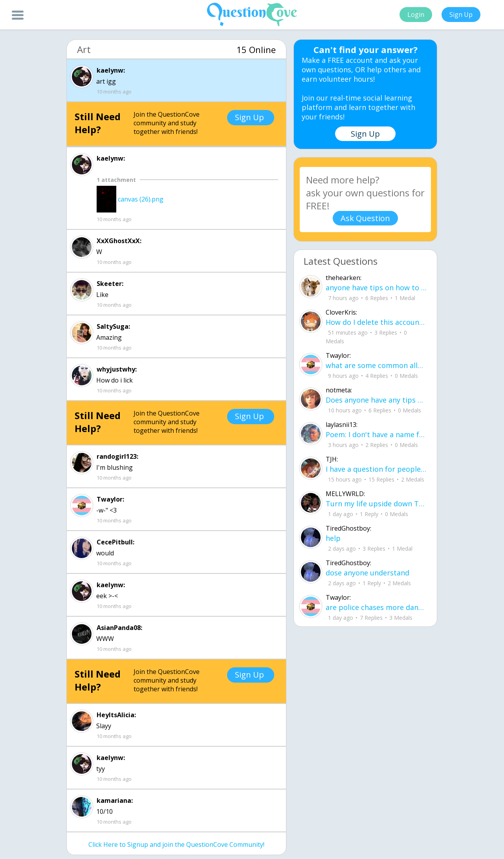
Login (416, 15)
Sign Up (461, 15)
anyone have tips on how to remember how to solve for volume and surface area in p (376, 288)
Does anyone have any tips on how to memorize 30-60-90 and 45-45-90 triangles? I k (376, 400)
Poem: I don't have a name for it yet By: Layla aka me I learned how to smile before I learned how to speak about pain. (376, 434)
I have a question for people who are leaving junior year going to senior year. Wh (376, 469)
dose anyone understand (367, 573)
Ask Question (365, 218)
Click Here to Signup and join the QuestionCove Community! (176, 844)
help (333, 538)
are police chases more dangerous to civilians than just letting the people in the (376, 607)
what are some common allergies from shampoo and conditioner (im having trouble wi (376, 365)
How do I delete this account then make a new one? (376, 322)
